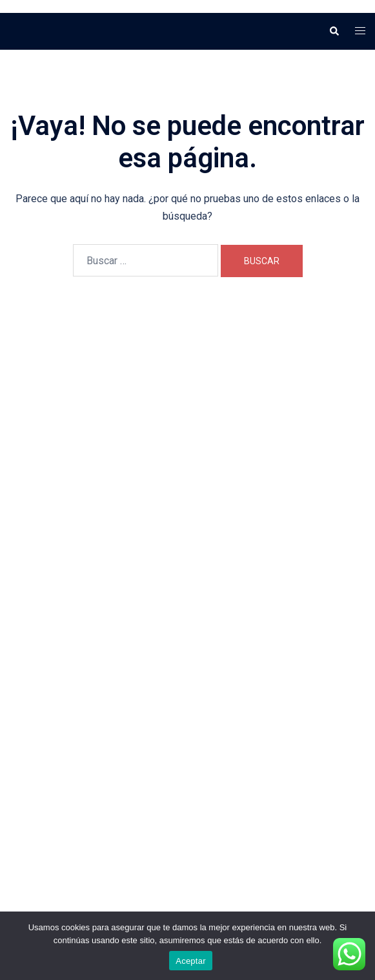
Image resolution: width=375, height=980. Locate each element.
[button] (334, 31)
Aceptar (191, 961)
